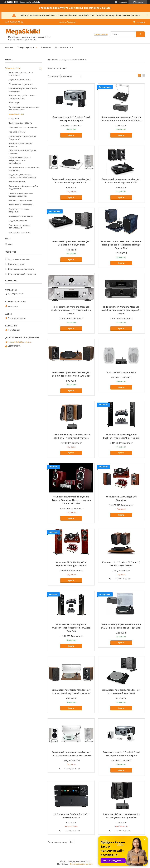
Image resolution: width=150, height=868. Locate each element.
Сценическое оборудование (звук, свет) (22, 138)
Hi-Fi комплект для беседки (121, 372)
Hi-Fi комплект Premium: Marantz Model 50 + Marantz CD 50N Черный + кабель (121, 310)
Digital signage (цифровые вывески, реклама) (21, 195)
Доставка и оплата (64, 47)
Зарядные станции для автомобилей (20, 226)
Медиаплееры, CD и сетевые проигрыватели (23, 97)
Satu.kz (88, 861)
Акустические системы (20, 79)
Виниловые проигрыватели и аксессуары (23, 90)
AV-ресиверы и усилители (21, 84)
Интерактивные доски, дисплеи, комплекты (24, 169)
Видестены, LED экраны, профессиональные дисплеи (22, 176)
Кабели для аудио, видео (21, 200)
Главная (9, 47)
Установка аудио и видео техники (21, 145)
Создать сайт (25, 2)
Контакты (46, 47)
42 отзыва (123, 2)
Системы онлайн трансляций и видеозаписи (23, 187)
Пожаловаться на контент (81, 864)
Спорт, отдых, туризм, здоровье (19, 210)
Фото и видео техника (20, 232)
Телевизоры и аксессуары (21, 205)
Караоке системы (17, 132)
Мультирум (14, 103)
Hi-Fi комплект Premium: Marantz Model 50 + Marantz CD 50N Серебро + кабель (71, 310)
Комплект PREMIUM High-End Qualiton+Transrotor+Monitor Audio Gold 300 (71, 628)
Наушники (14, 119)
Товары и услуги (26, 47)
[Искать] (140, 34)
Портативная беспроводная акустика (22, 152)
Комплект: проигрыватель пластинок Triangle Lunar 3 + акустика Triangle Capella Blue (121, 245)
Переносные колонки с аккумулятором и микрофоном (20, 160)
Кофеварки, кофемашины (21, 216)
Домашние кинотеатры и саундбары (21, 74)
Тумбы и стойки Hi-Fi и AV (21, 123)
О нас (8, 239)
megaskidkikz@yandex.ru (20, 342)
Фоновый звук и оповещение (23, 127)
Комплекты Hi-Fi (16, 114)
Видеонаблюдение (18, 221)
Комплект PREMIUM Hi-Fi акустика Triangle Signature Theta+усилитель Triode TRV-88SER (71, 500)
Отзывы (9, 244)
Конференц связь (17, 182)
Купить (71, 135)
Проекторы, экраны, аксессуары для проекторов (24, 108)
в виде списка (143, 76)
